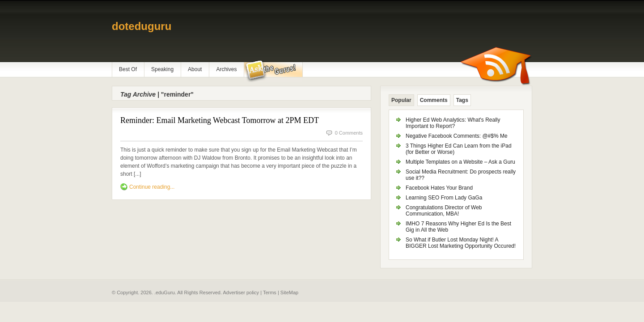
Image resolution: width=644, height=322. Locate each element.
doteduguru (142, 26)
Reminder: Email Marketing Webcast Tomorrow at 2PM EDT (220, 120)
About (195, 69)
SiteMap (289, 292)
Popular (401, 100)
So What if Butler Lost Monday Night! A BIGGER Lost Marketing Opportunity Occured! (461, 243)
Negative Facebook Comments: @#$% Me (457, 136)
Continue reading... (152, 187)
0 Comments (349, 133)
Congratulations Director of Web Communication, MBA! (444, 211)
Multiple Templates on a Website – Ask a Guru (460, 162)
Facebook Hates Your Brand (439, 188)
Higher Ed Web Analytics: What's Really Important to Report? (453, 123)
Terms (270, 292)
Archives (226, 69)
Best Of (128, 69)
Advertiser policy (241, 292)
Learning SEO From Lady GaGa (444, 198)
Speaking (162, 69)
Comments (434, 100)
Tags (462, 100)
